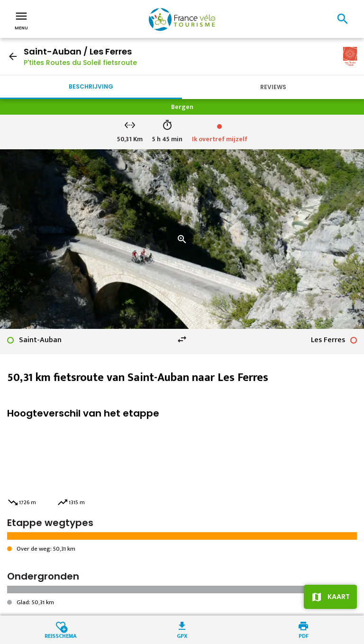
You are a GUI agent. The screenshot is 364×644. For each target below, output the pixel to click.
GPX (182, 635)
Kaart (339, 597)
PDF (304, 635)
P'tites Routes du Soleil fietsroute (80, 63)
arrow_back (13, 56)
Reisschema (61, 635)
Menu (21, 20)
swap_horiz (182, 339)
